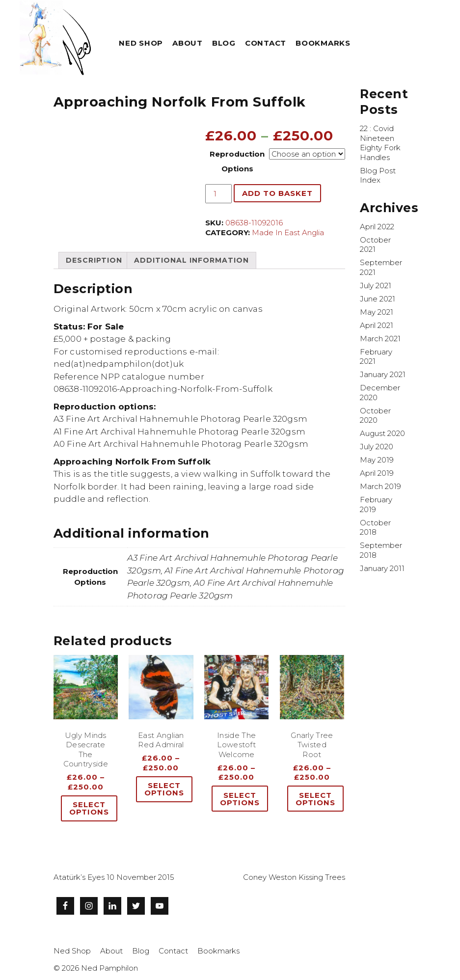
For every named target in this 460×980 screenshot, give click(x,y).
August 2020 (382, 433)
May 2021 (377, 312)
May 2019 (377, 460)
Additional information (191, 260)
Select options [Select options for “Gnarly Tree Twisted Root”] (315, 799)
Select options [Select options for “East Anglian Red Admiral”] (164, 789)
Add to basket (277, 193)
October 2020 (375, 416)
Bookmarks (323, 43)
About (188, 43)
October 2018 (375, 528)
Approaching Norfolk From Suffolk (180, 102)
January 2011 (382, 568)
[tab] (94, 260)
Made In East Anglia (288, 232)
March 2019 (380, 486)
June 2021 (378, 299)
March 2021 (380, 339)
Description (94, 260)
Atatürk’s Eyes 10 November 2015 (114, 877)
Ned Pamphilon (109, 968)
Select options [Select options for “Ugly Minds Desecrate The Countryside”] (89, 808)
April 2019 (377, 473)
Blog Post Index (378, 176)
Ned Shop (141, 43)
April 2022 (377, 227)
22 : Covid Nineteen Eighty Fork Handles (380, 143)
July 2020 (377, 447)
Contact (266, 43)
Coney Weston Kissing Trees (294, 877)
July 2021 (376, 286)
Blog (224, 43)
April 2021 (377, 325)
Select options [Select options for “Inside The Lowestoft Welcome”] (240, 799)
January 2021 (383, 374)
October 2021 (375, 245)
